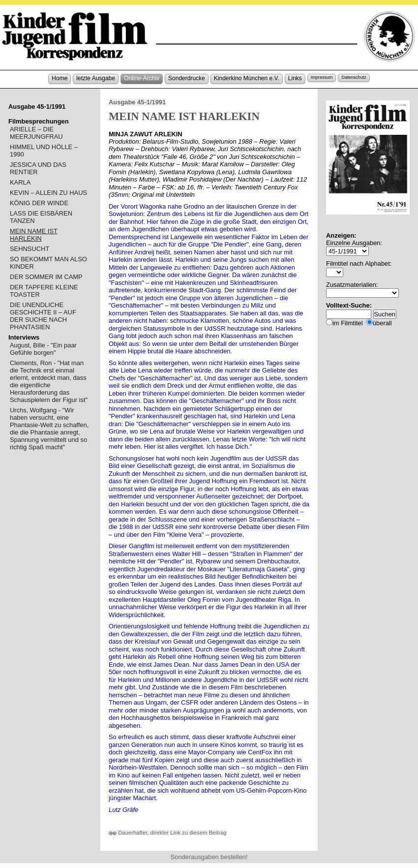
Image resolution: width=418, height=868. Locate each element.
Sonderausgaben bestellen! (209, 857)
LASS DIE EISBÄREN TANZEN (41, 217)
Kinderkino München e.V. (247, 78)
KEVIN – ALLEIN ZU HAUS (48, 193)
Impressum (322, 77)
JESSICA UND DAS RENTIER (38, 168)
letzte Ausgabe (96, 78)
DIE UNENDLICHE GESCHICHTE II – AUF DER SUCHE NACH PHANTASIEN (43, 316)
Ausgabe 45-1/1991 (137, 102)
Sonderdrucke (187, 78)
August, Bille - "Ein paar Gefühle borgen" (43, 349)
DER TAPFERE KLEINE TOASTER (44, 291)
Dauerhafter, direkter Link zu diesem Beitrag (168, 833)
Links (295, 78)
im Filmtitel (348, 323)
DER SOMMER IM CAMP (46, 277)
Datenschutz (354, 77)
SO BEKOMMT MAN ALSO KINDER (48, 263)
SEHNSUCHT (30, 249)
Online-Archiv (142, 78)
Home (60, 78)
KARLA (20, 182)
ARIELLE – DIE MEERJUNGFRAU (36, 133)
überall (382, 323)
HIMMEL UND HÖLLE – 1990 (44, 151)
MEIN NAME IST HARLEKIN (34, 235)
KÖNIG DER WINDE (39, 203)
